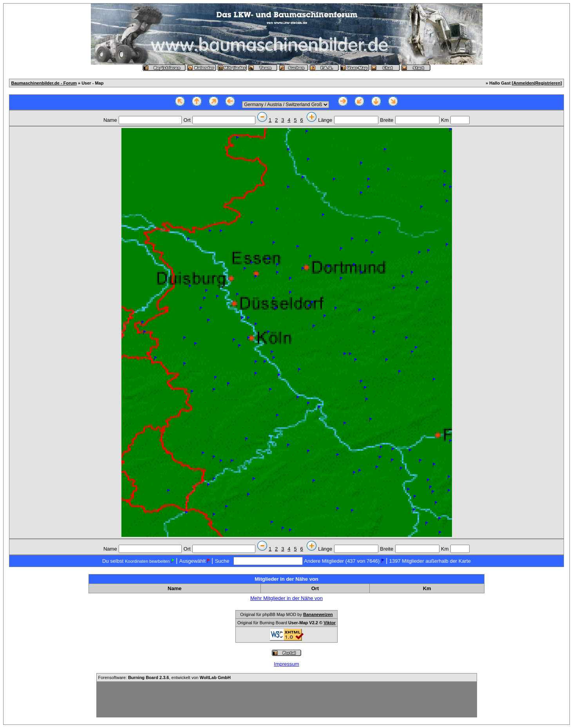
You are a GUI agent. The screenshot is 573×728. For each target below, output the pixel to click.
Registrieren (548, 83)
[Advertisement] (287, 699)
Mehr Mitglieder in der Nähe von (286, 598)
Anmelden (523, 83)
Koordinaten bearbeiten (147, 561)
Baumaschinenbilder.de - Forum (44, 83)
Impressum (286, 664)
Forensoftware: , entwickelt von (164, 677)
